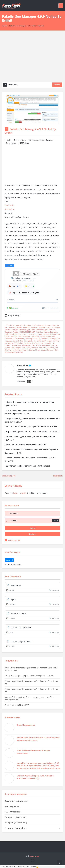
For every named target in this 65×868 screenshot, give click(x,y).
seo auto (32, 334)
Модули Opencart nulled (14, 352)
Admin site (9, 209)
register (23, 493)
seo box (39, 334)
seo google (29, 339)
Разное (17, 828)
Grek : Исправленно (26, 725)
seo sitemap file (48, 345)
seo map (56, 341)
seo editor (35, 336)
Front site (9, 205)
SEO (13, 812)
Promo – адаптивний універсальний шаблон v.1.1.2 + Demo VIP (31, 690)
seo (19, 334)
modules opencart (46, 327)
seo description (25, 336)
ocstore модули (11, 330)
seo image (52, 339)
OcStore (57, 327)
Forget (56, 520)
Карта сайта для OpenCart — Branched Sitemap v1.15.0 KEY (32, 432)
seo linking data (26, 341)
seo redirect (27, 345)
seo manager (47, 341)
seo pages (36, 343)
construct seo (50, 325)
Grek (8, 140)
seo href (44, 339)
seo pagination (46, 343)
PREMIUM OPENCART (27, 332)
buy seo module (38, 325)
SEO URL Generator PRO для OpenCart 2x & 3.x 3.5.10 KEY (31, 427)
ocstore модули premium (46, 330)
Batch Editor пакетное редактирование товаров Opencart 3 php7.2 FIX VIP (31, 669)
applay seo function (23, 325)
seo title (42, 348)
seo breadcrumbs (50, 334)
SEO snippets (16, 348)
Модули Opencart (46, 140)
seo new (27, 343)
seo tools (50, 348)
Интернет (16, 822)
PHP (13, 806)
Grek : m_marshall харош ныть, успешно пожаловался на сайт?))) (35, 777)
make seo (34, 327)
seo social (26, 348)
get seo (19, 327)
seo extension (45, 336)
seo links (37, 341)
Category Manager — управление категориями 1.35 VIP (29, 676)
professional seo (11, 334)
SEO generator (18, 339)
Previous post (9, 476)
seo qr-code (16, 345)
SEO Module (18, 343)
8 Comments (11, 143)
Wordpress (16, 817)
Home (4, 26)
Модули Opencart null (49, 350)
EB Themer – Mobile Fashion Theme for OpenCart (27, 466)
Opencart (34, 140)
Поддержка (34, 856)
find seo (12, 327)
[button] (13, 316)
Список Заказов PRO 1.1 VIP (17, 705)
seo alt (25, 334)
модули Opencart (15, 350)
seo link (16, 341)
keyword (26, 327)
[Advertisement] (32, 58)
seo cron (14, 336)
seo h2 (37, 339)
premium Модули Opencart (47, 332)
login (15, 493)
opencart (8, 332)
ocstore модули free (27, 330)
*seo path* (10, 325)
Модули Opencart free (31, 350)
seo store (35, 348)
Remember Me (13, 540)
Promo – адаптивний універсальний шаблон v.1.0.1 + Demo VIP (31, 682)
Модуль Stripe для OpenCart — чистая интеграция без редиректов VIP (29, 698)
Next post (58, 476)
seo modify (9, 343)
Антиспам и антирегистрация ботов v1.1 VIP (26, 445)
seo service (36, 345)
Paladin (15, 332)
